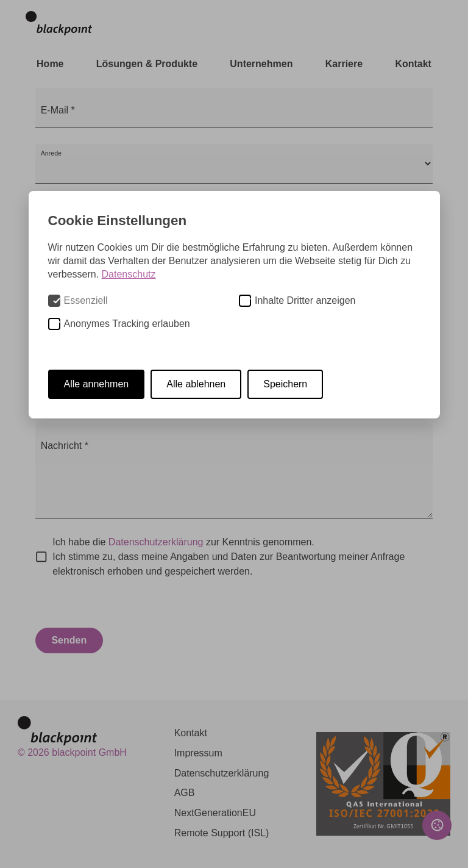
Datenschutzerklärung (156, 542)
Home (50, 64)
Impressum (198, 753)
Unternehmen (261, 64)
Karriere (344, 64)
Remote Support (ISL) (222, 833)
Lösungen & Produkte (147, 64)
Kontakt (413, 64)
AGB (185, 793)
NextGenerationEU (215, 813)
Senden (69, 640)
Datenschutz (129, 274)
